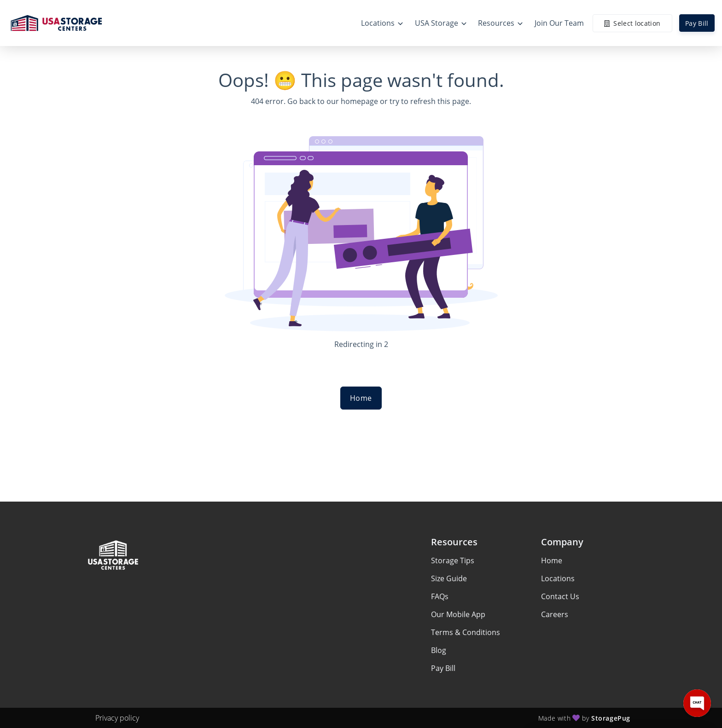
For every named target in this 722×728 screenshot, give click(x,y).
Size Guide (449, 578)
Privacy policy (117, 718)
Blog (439, 650)
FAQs (440, 596)
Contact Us (560, 596)
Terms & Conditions (466, 632)
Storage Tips (453, 560)
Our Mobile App (458, 614)
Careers (555, 614)
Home (361, 398)
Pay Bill (697, 23)
